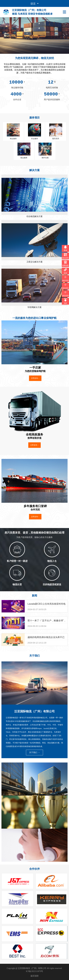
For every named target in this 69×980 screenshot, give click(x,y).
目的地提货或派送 (52, 584)
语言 (33, 4)
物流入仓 (52, 561)
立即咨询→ (35, 378)
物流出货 (17, 584)
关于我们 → (34, 752)
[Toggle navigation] (65, 12)
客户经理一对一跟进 (17, 561)
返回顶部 (34, 976)
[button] (5, 36)
